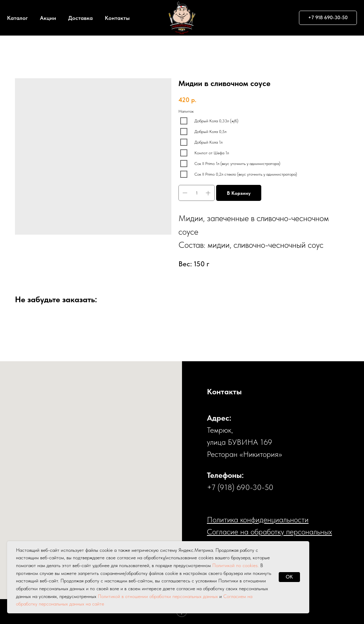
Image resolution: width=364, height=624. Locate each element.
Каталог (17, 18)
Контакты (117, 18)
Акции (48, 18)
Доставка (81, 18)
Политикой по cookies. (236, 565)
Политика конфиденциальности (258, 519)
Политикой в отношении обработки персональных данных (158, 596)
